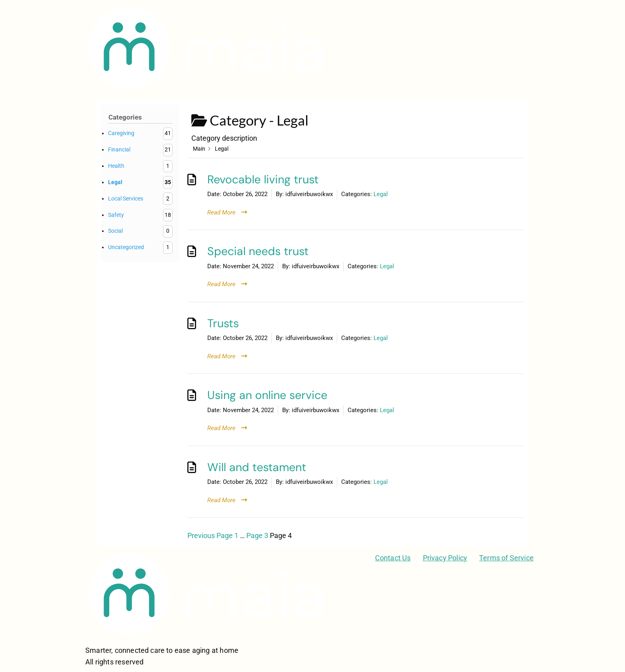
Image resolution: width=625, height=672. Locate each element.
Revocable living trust (263, 180)
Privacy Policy (445, 558)
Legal (381, 194)
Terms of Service (506, 558)
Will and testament (257, 467)
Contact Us (393, 558)
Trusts (223, 323)
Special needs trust (258, 251)
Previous (201, 535)
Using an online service (267, 395)
